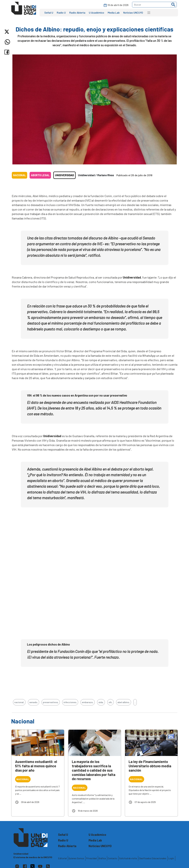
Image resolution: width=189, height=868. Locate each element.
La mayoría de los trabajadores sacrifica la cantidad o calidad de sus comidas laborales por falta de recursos (94, 770)
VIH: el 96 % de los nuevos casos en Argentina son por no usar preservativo (77, 395)
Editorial (62, 858)
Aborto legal (40, 175)
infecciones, (70, 702)
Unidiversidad (64, 175)
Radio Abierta (77, 13)
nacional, (19, 702)
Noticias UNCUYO (133, 13)
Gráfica (102, 858)
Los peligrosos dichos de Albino (48, 644)
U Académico (97, 13)
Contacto (112, 858)
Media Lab (114, 13)
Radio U (61, 13)
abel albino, (124, 702)
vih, (110, 702)
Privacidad (91, 858)
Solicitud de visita (128, 858)
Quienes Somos (76, 858)
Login (171, 858)
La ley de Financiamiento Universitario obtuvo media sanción (150, 766)
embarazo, (88, 702)
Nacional (19, 175)
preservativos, (51, 702)
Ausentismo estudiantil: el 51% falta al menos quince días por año (36, 766)
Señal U (49, 13)
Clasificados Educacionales (153, 858)
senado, (34, 702)
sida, (101, 702)
